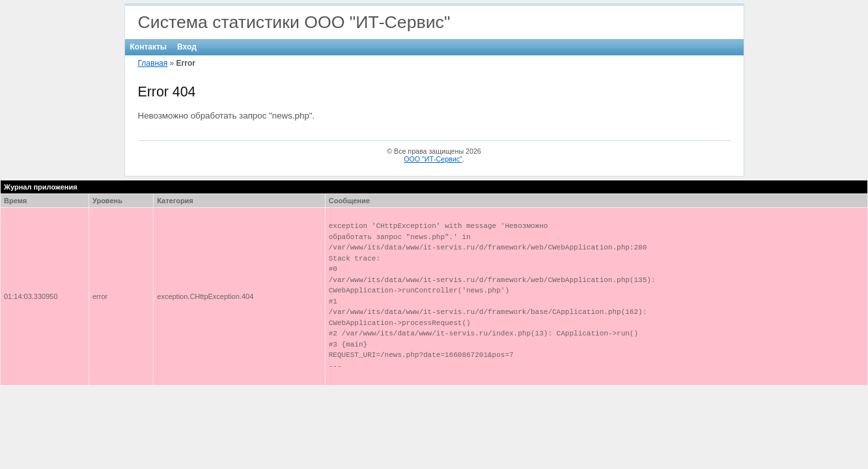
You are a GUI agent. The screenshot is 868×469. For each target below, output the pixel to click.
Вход (187, 47)
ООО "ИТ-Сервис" (433, 159)
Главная (153, 63)
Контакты (149, 47)
